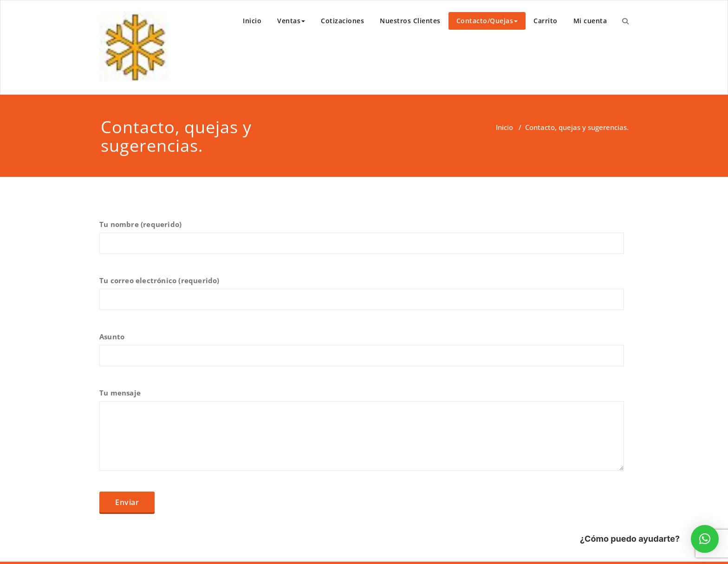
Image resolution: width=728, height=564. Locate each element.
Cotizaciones (342, 21)
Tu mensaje (362, 434)
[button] (705, 539)
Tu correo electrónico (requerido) (362, 298)
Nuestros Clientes (410, 21)
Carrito (546, 21)
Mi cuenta (590, 21)
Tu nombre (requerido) (362, 241)
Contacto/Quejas (487, 21)
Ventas (291, 21)
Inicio (252, 21)
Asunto (362, 354)
